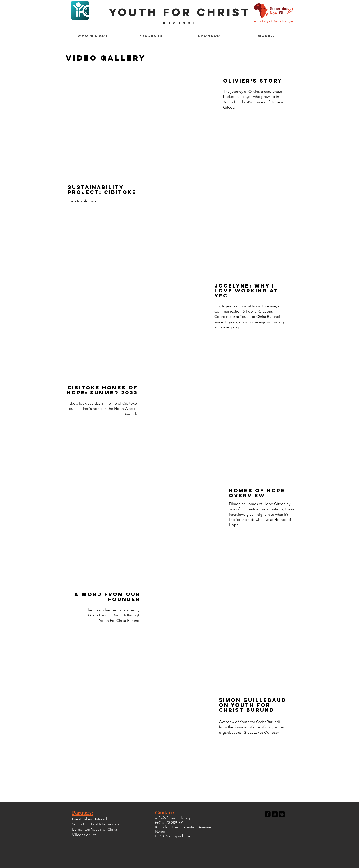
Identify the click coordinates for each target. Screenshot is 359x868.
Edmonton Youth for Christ (95, 829)
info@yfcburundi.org (173, 818)
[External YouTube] (225, 637)
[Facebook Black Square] (268, 814)
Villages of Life (84, 835)
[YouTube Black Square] (275, 814)
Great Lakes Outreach (262, 732)
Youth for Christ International (96, 824)
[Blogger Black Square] (282, 814)
